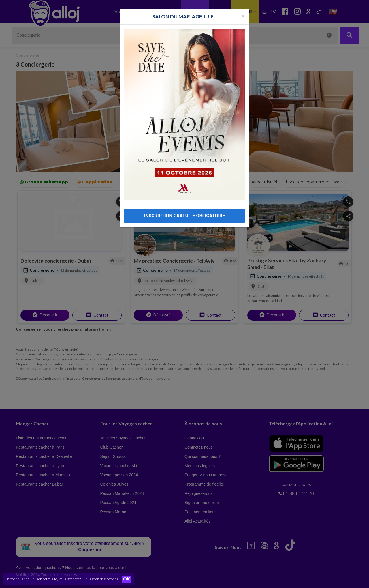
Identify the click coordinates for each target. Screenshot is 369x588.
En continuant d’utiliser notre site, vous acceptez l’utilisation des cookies (62, 579)
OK (127, 580)
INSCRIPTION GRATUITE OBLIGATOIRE (184, 216)
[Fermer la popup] (243, 16)
